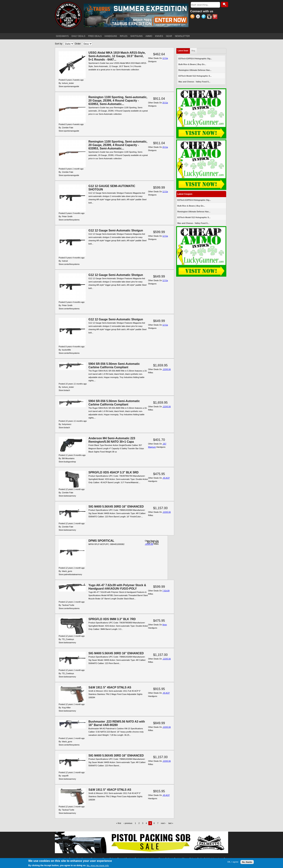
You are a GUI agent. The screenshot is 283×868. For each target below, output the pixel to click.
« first (119, 823)
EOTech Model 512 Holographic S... (195, 76)
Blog (193, 51)
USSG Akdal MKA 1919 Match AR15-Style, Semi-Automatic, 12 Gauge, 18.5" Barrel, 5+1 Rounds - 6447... (117, 56)
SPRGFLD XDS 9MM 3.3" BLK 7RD (112, 619)
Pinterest (215, 17)
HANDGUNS (111, 36)
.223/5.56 (167, 369)
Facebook (199, 17)
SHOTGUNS (136, 36)
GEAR (169, 36)
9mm (165, 625)
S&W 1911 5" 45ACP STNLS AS (110, 687)
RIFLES (124, 36)
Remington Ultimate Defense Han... (195, 70)
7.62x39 (166, 591)
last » (171, 823)
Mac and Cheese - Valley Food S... (194, 82)
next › (163, 823)
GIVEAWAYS (62, 36)
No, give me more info (98, 866)
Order (78, 44)
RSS (193, 17)
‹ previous (128, 823)
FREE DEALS (95, 36)
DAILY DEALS (78, 36)
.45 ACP (166, 478)
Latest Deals (184, 50)
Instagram (210, 17)
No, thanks (247, 862)
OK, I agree (233, 862)
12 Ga (165, 58)
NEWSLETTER (182, 36)
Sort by (59, 44)
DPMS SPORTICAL (101, 541)
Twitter (204, 17)
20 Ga (165, 103)
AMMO (149, 36)
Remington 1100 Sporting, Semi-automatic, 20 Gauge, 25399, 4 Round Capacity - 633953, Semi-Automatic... (118, 101)
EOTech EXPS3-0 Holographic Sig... (195, 59)
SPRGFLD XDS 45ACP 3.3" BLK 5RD (114, 472)
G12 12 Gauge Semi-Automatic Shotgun (116, 230)
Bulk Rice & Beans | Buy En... (192, 64)
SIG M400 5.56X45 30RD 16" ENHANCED (116, 507)
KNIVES (159, 36)
